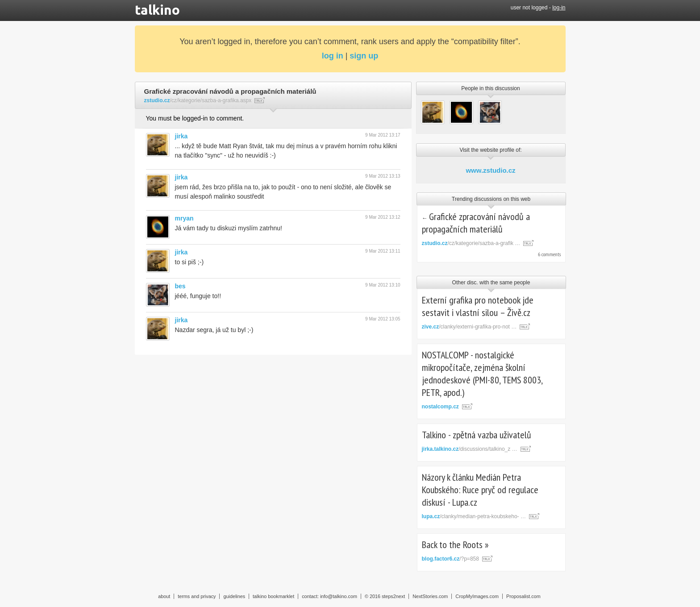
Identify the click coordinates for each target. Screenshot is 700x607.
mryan (184, 218)
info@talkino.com (339, 596)
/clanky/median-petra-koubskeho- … (474, 516)
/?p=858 (450, 559)
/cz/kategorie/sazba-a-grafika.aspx (198, 100)
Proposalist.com (523, 596)
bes (180, 286)
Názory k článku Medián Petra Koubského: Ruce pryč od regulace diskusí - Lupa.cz (480, 490)
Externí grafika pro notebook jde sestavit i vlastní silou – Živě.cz (478, 306)
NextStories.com (430, 596)
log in (333, 56)
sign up (364, 56)
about (164, 596)
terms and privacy (197, 596)
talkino (157, 10)
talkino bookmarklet (273, 596)
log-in (559, 8)
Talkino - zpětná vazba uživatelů (477, 435)
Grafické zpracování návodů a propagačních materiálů (476, 223)
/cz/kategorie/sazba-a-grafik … (471, 243)
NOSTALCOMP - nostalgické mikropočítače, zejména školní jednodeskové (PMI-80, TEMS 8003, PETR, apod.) (482, 374)
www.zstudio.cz (490, 170)
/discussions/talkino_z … (470, 449)
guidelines (234, 596)
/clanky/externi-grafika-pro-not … (469, 327)
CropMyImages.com (477, 596)
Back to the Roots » (455, 545)
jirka (181, 136)
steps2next (393, 596)
